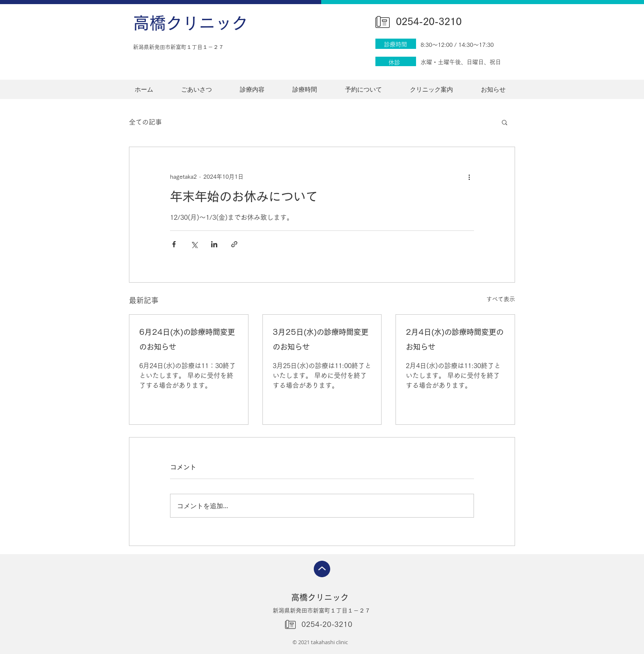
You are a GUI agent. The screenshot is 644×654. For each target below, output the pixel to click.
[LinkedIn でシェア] (214, 244)
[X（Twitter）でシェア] (194, 244)
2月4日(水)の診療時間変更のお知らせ (455, 339)
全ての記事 (145, 122)
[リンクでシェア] (234, 244)
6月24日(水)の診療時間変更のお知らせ (187, 339)
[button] (505, 122)
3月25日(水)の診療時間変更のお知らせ (321, 339)
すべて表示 (501, 299)
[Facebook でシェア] (174, 244)
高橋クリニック (191, 23)
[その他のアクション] (469, 177)
